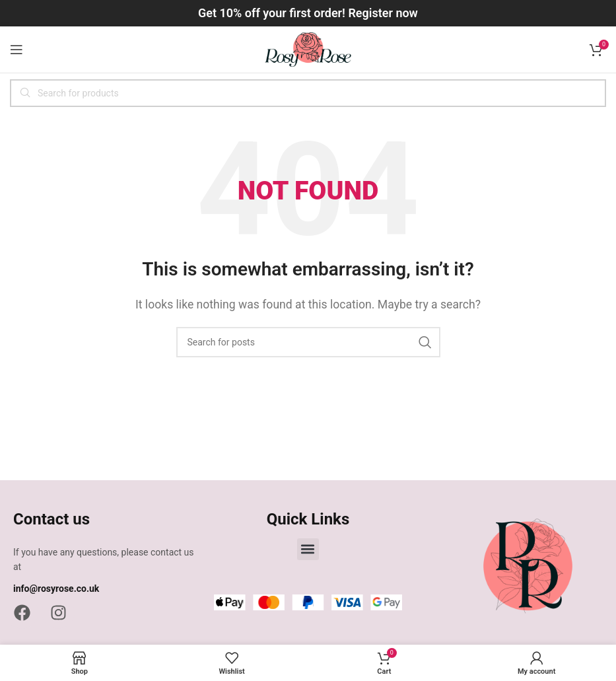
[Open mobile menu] (17, 50)
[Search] (308, 93)
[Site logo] (308, 49)
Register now (383, 13)
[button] (308, 549)
